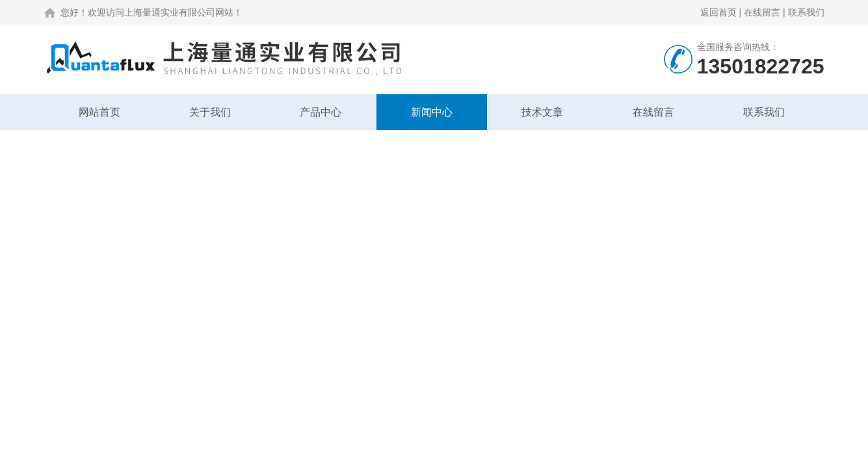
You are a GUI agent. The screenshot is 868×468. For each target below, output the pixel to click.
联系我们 (806, 12)
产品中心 (321, 112)
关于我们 (210, 112)
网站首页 (99, 112)
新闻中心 (432, 112)
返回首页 (718, 12)
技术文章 (542, 112)
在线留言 (762, 12)
